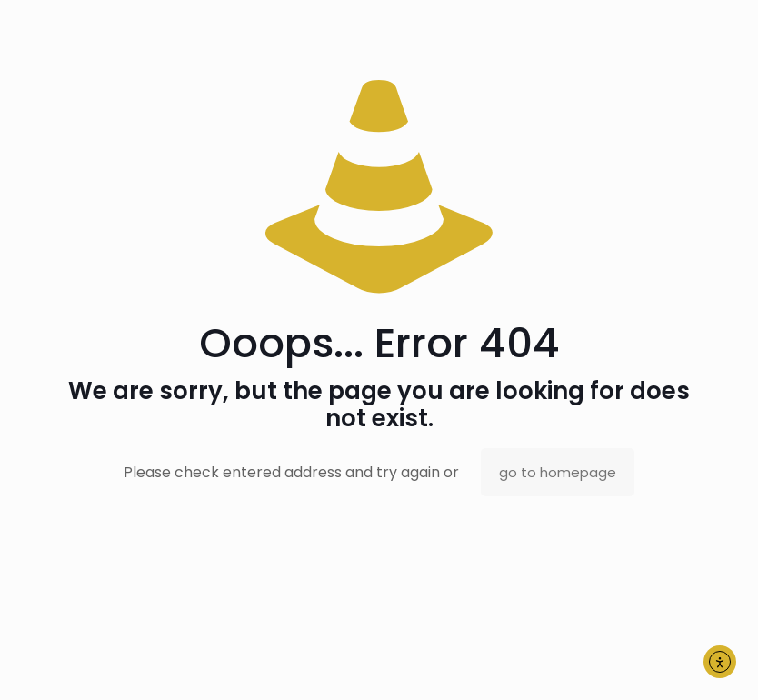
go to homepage (558, 472)
